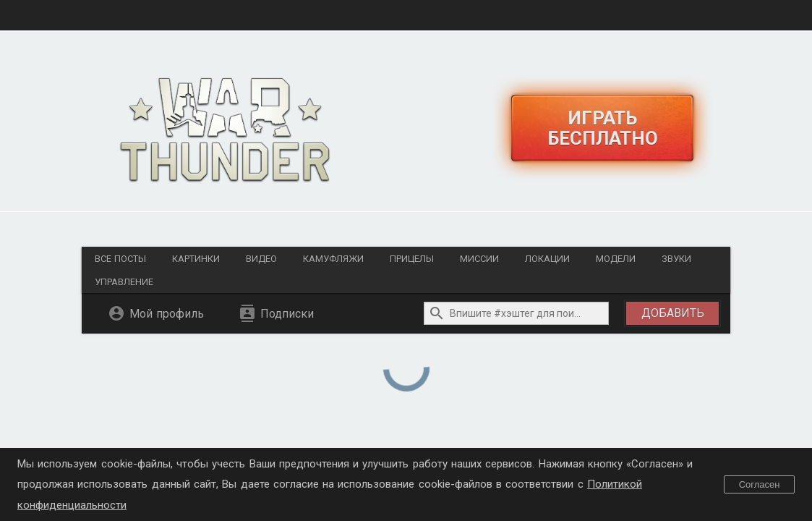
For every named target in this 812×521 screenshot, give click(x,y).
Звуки (676, 259)
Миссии (479, 259)
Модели (616, 259)
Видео (261, 259)
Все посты (120, 259)
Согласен (760, 484)
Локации (547, 259)
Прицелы (412, 259)
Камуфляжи (333, 259)
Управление (124, 282)
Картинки (196, 259)
